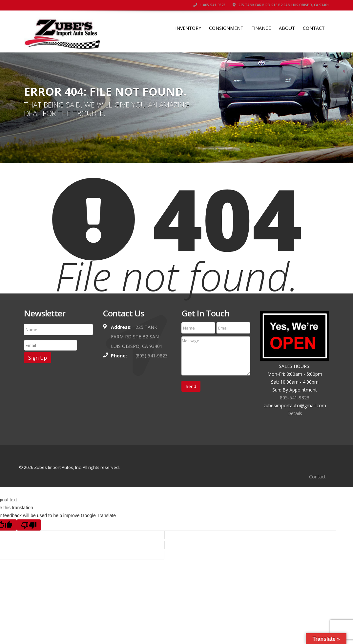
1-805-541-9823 (209, 5)
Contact (314, 28)
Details (295, 413)
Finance (261, 28)
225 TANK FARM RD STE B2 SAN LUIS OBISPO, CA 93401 (281, 5)
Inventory (188, 28)
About (287, 28)
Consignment (226, 28)
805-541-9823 (295, 398)
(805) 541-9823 (152, 356)
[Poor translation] (29, 525)
